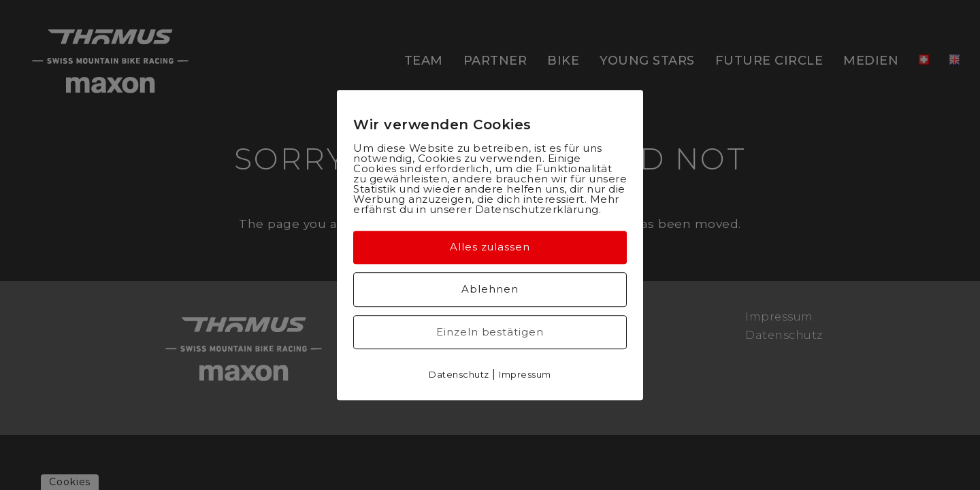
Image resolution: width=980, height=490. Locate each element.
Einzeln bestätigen (490, 332)
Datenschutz (459, 374)
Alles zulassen (490, 247)
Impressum (525, 374)
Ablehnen (490, 289)
